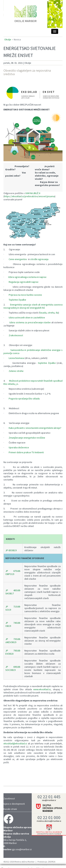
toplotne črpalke (47, 363)
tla (57, 313)
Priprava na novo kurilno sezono (25, 295)
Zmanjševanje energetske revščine (27, 438)
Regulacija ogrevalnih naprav (24, 282)
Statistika (10, 862)
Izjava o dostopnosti (14, 804)
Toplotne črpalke (17, 300)
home (26, 16)
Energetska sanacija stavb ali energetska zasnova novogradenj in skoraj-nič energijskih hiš (33, 306)
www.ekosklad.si (42, 689)
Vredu (56, 854)
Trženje (24, 862)
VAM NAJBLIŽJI (33, 193)
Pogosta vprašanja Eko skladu (24, 399)
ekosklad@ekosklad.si (15, 743)
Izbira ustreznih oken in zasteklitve (27, 318)
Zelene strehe (16, 371)
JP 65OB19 (11, 550)
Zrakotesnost (16, 335)
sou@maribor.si (49, 800)
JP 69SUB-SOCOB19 (13, 668)
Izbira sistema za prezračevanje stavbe (30, 322)
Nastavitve (26, 859)
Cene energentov (18, 259)
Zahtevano (11, 859)
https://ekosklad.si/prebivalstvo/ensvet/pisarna (29, 196)
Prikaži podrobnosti (51, 860)
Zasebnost (9, 798)
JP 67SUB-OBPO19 (13, 572)
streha (51, 313)
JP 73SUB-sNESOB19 (13, 641)
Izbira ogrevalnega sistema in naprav (27, 277)
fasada (43, 313)
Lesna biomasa (16, 358)
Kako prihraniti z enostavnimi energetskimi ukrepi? (35, 428)
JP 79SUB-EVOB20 (13, 652)
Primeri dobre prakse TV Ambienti (26, 452)
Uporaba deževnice (19, 447)
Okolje (8, 39)
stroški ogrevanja (39, 259)
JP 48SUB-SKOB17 (13, 592)
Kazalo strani (10, 809)
